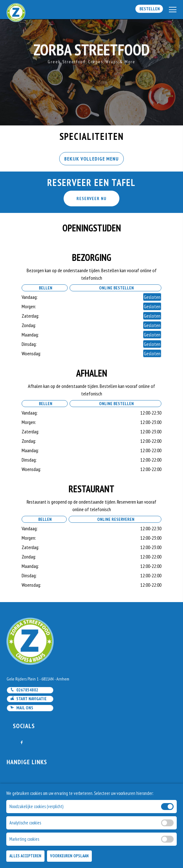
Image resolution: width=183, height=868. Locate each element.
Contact (15, 786)
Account (16, 802)
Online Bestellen (115, 288)
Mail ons (22, 708)
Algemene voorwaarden (30, 810)
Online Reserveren (115, 519)
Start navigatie (28, 699)
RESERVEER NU (91, 198)
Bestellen (149, 9)
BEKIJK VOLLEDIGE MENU (91, 159)
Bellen (45, 288)
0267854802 (24, 690)
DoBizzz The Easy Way (155, 839)
